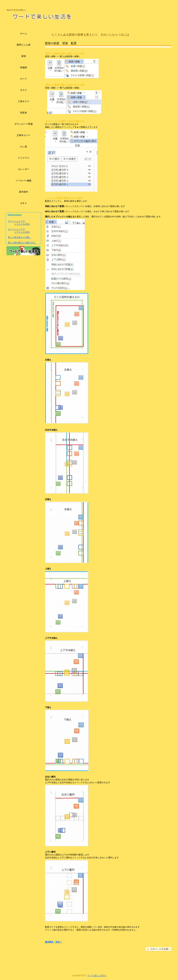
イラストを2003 (22, 232)
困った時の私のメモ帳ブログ (22, 242)
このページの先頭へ (158, 949)
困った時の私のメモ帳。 (20, 237)
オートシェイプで (16, 221)
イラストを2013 (22, 224)
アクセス (23, 251)
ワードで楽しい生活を (55, 16)
